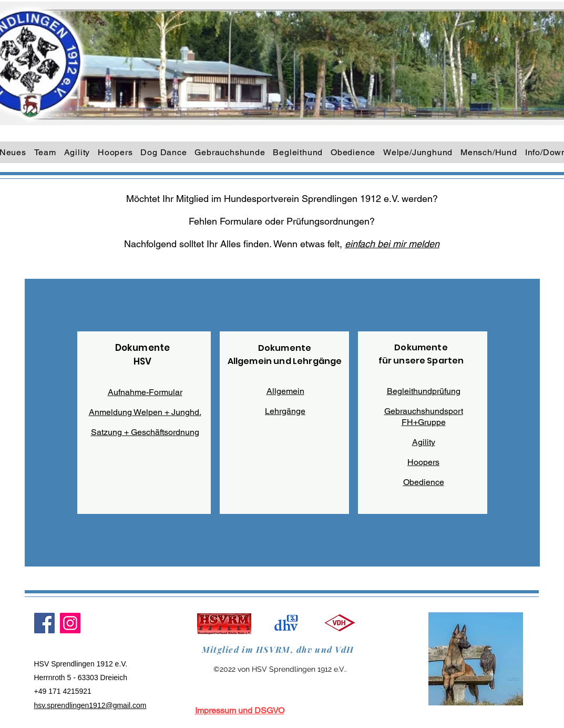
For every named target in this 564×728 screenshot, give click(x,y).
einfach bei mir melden (392, 244)
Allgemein (285, 391)
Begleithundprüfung (424, 391)
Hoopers (423, 462)
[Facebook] (44, 623)
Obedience (424, 482)
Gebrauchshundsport (424, 411)
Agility (424, 442)
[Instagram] (70, 623)
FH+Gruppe (424, 422)
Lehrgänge (285, 411)
